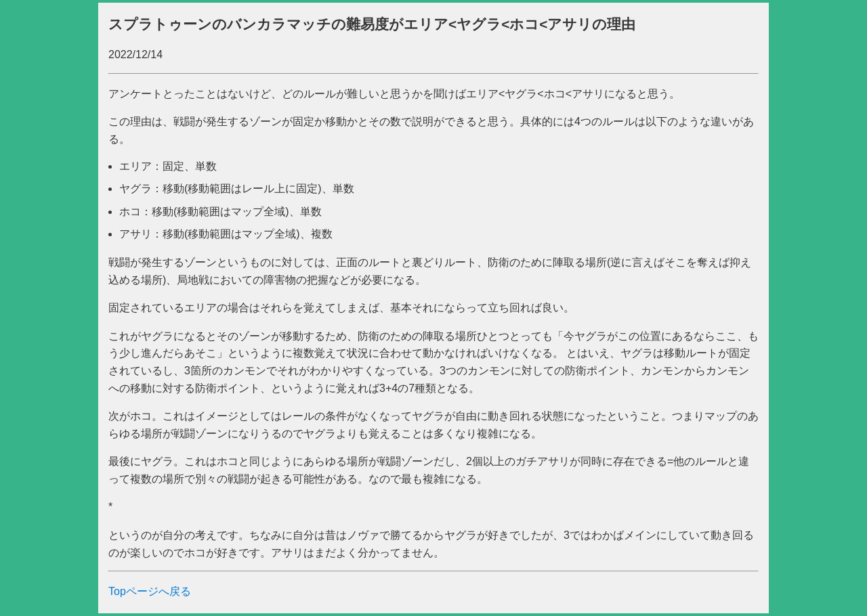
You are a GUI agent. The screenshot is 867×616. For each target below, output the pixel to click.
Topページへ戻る (150, 591)
